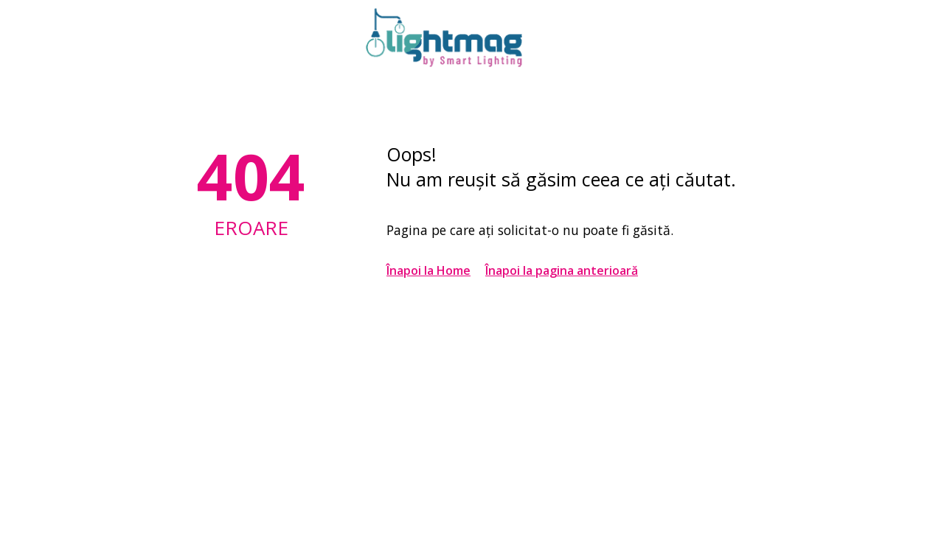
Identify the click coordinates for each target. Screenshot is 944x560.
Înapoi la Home (428, 270)
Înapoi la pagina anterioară (562, 270)
